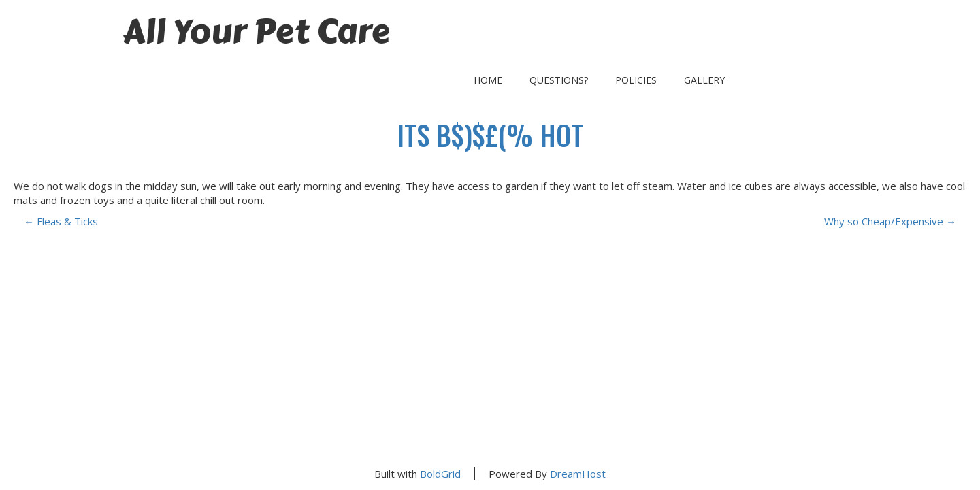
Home (488, 80)
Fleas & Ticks (61, 221)
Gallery (704, 80)
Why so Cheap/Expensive (890, 221)
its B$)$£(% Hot (490, 135)
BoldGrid (440, 474)
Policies (636, 80)
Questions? (559, 80)
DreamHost (578, 474)
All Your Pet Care (256, 32)
